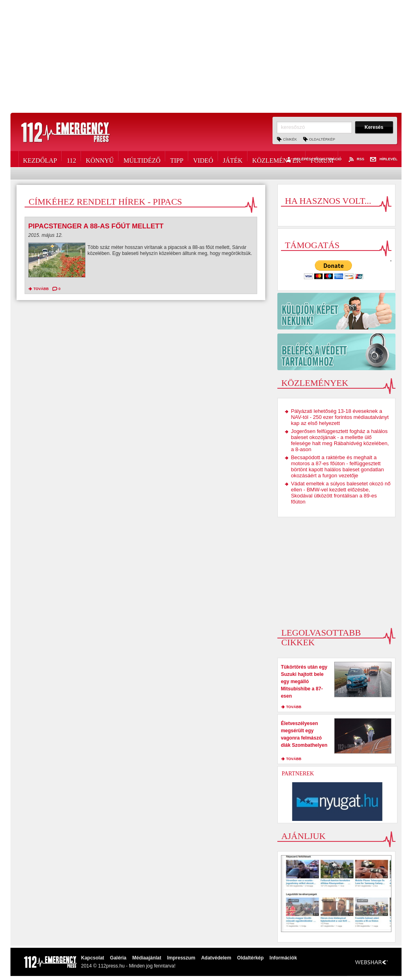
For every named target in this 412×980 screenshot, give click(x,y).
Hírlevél (384, 160)
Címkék (290, 139)
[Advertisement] (206, 56)
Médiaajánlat (147, 958)
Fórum (322, 159)
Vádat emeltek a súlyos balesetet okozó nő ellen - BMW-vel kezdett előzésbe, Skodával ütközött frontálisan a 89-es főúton (341, 493)
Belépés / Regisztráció (313, 160)
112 (71, 159)
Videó (203, 159)
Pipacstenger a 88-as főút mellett (96, 226)
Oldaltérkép (322, 139)
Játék (233, 159)
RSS (356, 160)
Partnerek (298, 774)
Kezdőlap (40, 159)
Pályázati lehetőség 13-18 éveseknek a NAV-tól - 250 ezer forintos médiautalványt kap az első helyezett (340, 417)
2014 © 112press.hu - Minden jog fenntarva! (128, 966)
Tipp (177, 159)
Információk (283, 958)
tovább (41, 289)
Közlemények (277, 159)
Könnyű (100, 159)
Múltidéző (142, 159)
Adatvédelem (216, 958)
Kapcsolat (93, 958)
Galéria (118, 958)
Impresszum (181, 958)
